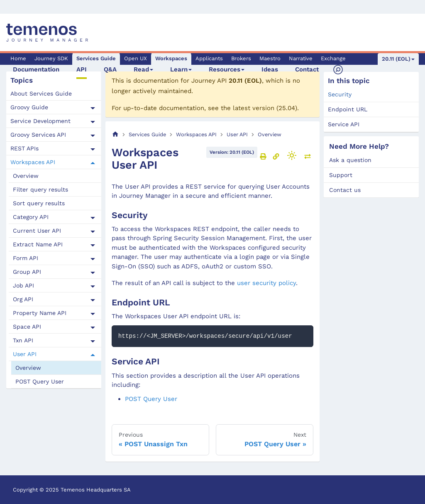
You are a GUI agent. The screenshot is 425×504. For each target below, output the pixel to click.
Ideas (270, 69)
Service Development (40, 121)
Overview (26, 176)
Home (18, 58)
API (82, 69)
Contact (307, 69)
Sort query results (39, 203)
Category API (31, 217)
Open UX (136, 58)
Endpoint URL (348, 109)
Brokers (241, 58)
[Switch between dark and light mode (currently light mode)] (292, 155)
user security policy (266, 283)
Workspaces (171, 58)
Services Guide (96, 58)
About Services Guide (41, 93)
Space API (27, 327)
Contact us (345, 190)
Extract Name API (38, 244)
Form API (26, 258)
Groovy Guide (29, 107)
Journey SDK (51, 58)
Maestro (270, 58)
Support (341, 175)
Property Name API (40, 313)
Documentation (36, 69)
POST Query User (40, 381)
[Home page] (115, 134)
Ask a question (350, 160)
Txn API (23, 340)
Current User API (37, 231)
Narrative (301, 58)
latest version (254, 108)
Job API (23, 285)
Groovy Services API (38, 135)
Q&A (110, 69)
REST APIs (24, 148)
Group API (27, 272)
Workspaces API (33, 162)
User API (25, 354)
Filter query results (40, 189)
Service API (344, 124)
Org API (23, 299)
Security (340, 94)
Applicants (209, 58)
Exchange (333, 58)
